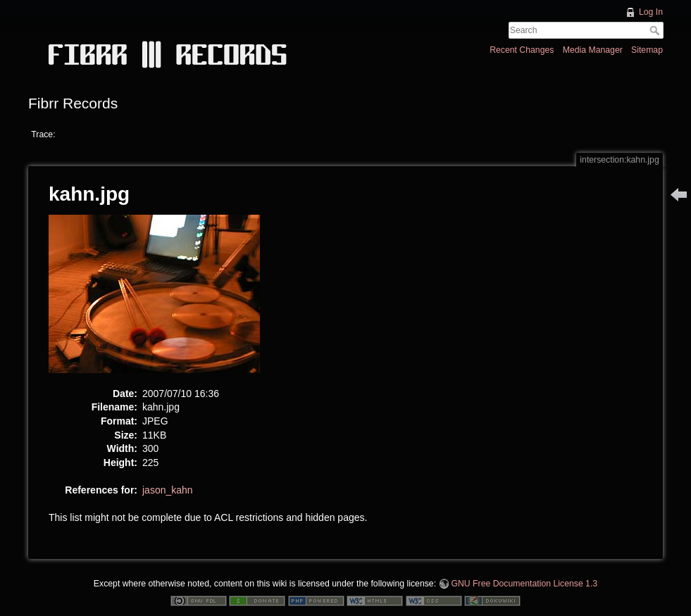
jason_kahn (168, 490)
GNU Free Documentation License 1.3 (524, 584)
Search (656, 30)
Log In (651, 12)
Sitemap (647, 50)
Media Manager (593, 50)
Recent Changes (522, 50)
